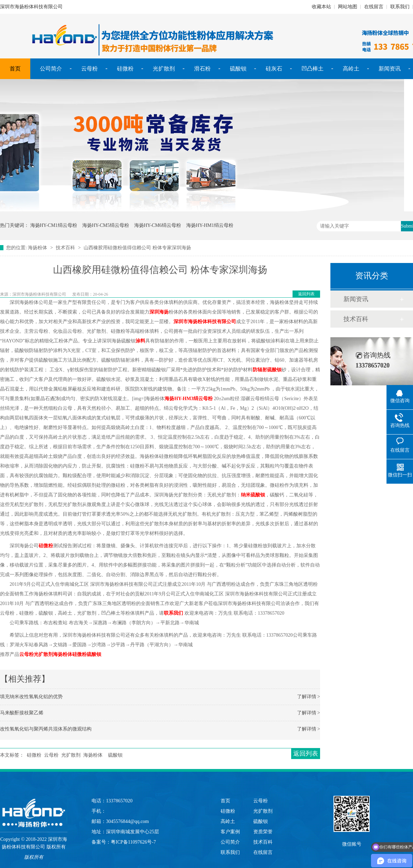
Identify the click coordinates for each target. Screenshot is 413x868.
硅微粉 (125, 69)
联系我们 (400, 7)
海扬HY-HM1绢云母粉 (210, 225)
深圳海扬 (159, 312)
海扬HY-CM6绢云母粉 (158, 225)
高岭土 (351, 69)
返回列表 (306, 294)
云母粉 (89, 69)
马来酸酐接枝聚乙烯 (22, 713)
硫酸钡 (238, 69)
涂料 (140, 341)
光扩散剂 (164, 69)
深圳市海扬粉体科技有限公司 (205, 322)
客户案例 (230, 832)
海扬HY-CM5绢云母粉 (106, 225)
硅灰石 (274, 69)
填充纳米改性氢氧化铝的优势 (31, 697)
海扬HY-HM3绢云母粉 (188, 399)
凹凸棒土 (313, 69)
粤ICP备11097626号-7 (133, 842)
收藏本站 (321, 7)
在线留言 (374, 7)
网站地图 (348, 7)
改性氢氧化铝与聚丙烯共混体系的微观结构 (46, 729)
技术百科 (65, 248)
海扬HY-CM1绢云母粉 (54, 225)
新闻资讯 (390, 69)
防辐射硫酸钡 (267, 370)
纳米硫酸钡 (253, 495)
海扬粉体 (38, 248)
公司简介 (51, 69)
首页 (15, 69)
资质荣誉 (263, 832)
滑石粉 (202, 69)
